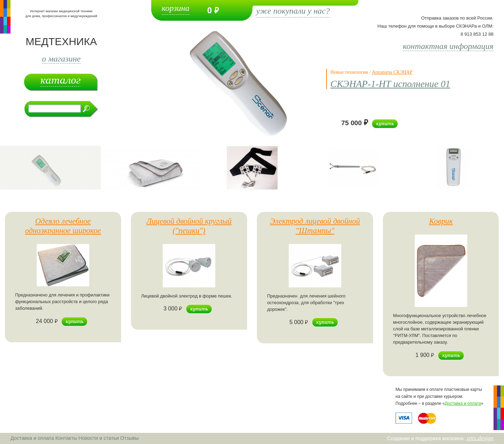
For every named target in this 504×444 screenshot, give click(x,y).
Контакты (66, 438)
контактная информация (448, 46)
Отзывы (130, 438)
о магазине (61, 59)
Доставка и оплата (463, 403)
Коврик (441, 221)
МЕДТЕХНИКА (61, 41)
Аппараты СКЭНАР (392, 72)
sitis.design (480, 438)
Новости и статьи (99, 438)
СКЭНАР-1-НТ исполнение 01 (390, 84)
